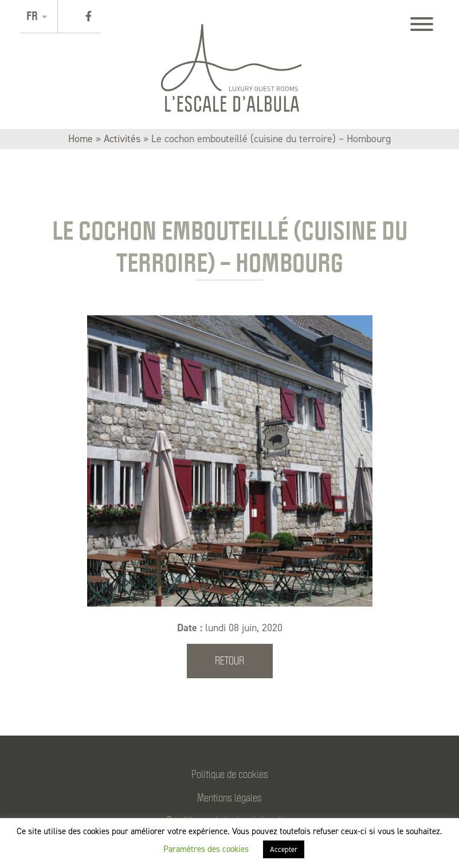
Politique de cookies (230, 774)
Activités (122, 139)
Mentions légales (229, 797)
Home (81, 139)
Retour (229, 660)
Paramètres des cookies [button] (206, 849)
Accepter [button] (284, 849)
